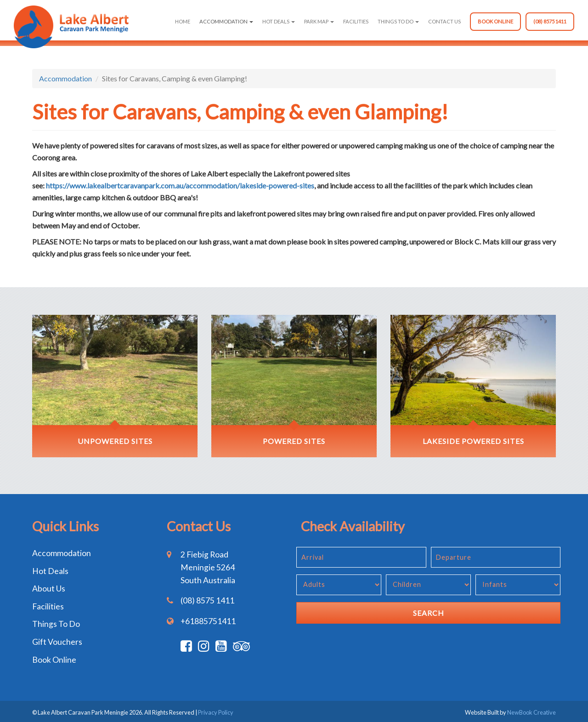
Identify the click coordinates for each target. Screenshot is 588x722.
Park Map (319, 21)
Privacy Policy (216, 712)
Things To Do (398, 21)
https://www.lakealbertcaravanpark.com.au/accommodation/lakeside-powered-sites (180, 185)
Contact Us (444, 21)
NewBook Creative (531, 712)
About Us (49, 588)
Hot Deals (279, 21)
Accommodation (226, 21)
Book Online (495, 21)
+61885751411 (208, 621)
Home (183, 21)
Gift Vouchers (57, 642)
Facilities (356, 21)
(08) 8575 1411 (550, 21)
